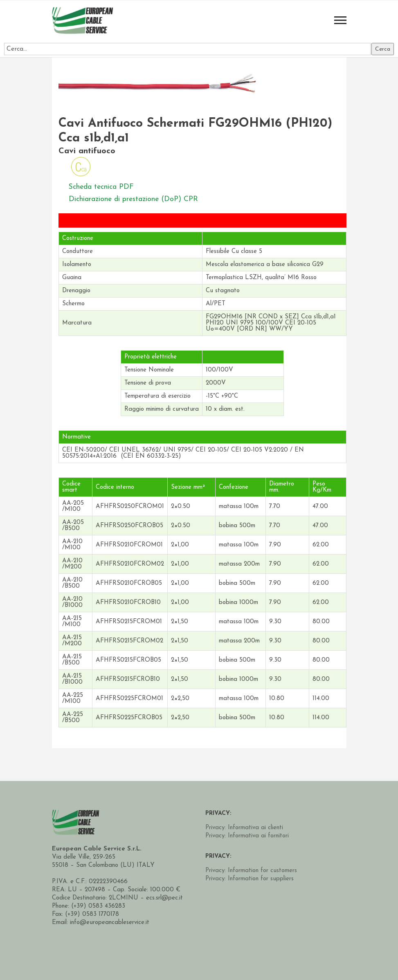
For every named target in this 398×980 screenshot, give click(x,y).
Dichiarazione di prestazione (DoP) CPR (134, 199)
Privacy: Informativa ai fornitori (247, 836)
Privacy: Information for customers (251, 871)
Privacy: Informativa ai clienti (244, 828)
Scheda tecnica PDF (102, 187)
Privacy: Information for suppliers (250, 879)
